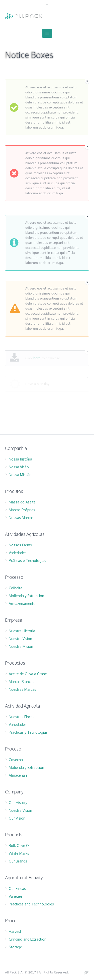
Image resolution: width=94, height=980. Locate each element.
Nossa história (20, 459)
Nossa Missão (20, 475)
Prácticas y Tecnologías (28, 732)
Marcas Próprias (22, 510)
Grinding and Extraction (28, 939)
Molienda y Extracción (26, 596)
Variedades (18, 553)
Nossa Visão (19, 467)
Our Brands (18, 861)
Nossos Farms (20, 545)
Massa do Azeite (22, 502)
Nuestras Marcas (22, 689)
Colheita (16, 588)
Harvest (15, 931)
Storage (15, 947)
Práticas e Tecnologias (27, 561)
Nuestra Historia (22, 631)
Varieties (16, 896)
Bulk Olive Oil (20, 846)
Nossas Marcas (21, 518)
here (37, 358)
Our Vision (17, 818)
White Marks (19, 853)
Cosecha (16, 760)
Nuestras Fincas (22, 717)
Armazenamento (22, 603)
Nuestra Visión (20, 639)
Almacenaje (18, 775)
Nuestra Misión (21, 646)
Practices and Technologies (31, 904)
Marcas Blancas (22, 682)
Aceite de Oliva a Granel (28, 674)
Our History (18, 803)
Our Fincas (17, 888)
